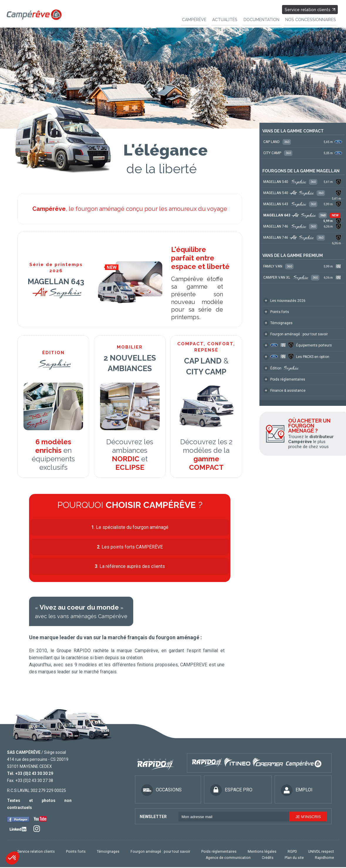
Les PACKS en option (296, 357)
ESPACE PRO (231, 792)
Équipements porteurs (298, 345)
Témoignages (278, 323)
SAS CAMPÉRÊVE (24, 754)
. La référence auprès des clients (130, 567)
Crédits (273, 859)
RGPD (296, 853)
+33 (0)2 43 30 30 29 (34, 775)
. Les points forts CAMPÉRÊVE (130, 547)
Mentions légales (268, 853)
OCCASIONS (161, 792)
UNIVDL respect (322, 853)
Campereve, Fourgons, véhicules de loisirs (34, 15)
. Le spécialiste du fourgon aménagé (130, 527)
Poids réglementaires (284, 379)
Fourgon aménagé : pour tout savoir (296, 334)
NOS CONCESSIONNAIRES (312, 18)
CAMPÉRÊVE (202, 18)
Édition (281, 368)
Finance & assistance (284, 390)
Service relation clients (310, 9)
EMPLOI (297, 792)
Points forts (276, 312)
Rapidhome (325, 859)
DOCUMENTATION (265, 18)
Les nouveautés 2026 (284, 301)
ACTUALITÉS (230, 18)
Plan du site (297, 859)
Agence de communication (236, 859)
